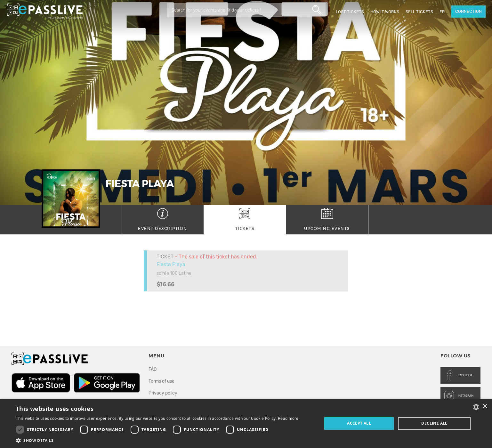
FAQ (153, 369)
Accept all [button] (359, 423)
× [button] (485, 407)
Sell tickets (419, 12)
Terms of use (161, 381)
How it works (385, 12)
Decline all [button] (434, 423)
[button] (157, 440)
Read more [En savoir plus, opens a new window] (288, 419)
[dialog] (246, 424)
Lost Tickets (350, 12)
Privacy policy (163, 393)
